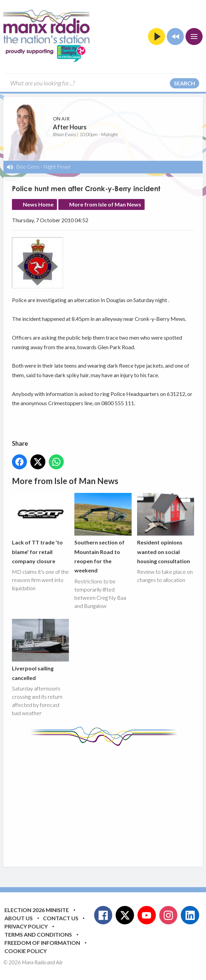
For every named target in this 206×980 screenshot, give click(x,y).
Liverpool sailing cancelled (40, 650)
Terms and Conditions (38, 934)
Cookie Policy (26, 951)
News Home (38, 204)
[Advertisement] (109, 801)
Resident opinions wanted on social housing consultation (166, 529)
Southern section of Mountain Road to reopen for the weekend (103, 533)
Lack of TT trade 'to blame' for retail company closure (40, 529)
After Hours (70, 127)
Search (185, 83)
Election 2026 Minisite (37, 910)
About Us (19, 918)
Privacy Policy (26, 926)
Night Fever (57, 166)
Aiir (59, 962)
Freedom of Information (42, 943)
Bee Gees (28, 166)
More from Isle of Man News (105, 204)
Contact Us (61, 918)
